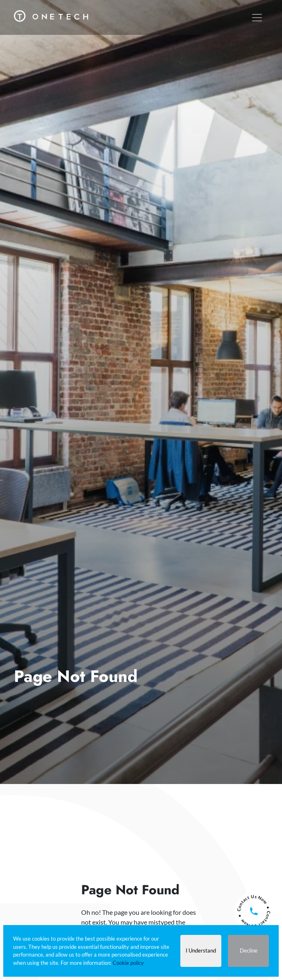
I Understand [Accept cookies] (201, 950)
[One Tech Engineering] (51, 14)
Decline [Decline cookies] (249, 950)
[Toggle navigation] (257, 18)
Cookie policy (128, 963)
